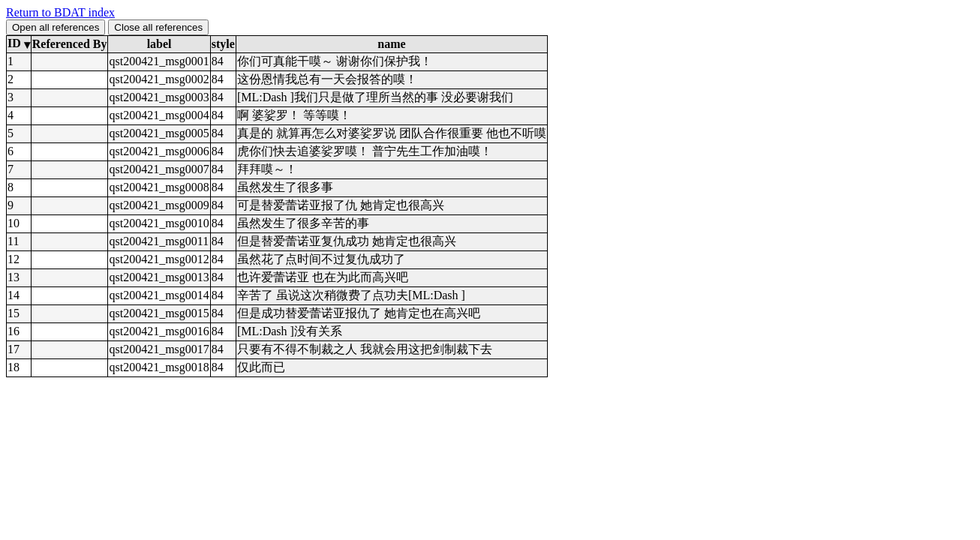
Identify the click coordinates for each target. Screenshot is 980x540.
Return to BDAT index (60, 12)
